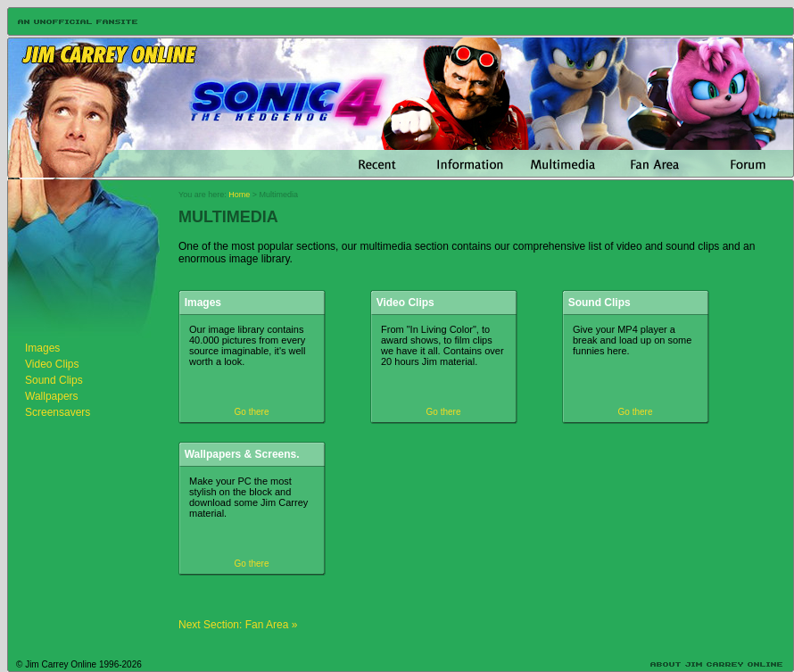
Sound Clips (54, 380)
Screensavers (58, 412)
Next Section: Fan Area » (238, 625)
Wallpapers (52, 396)
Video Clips (52, 364)
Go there (252, 412)
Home (239, 195)
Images (42, 348)
